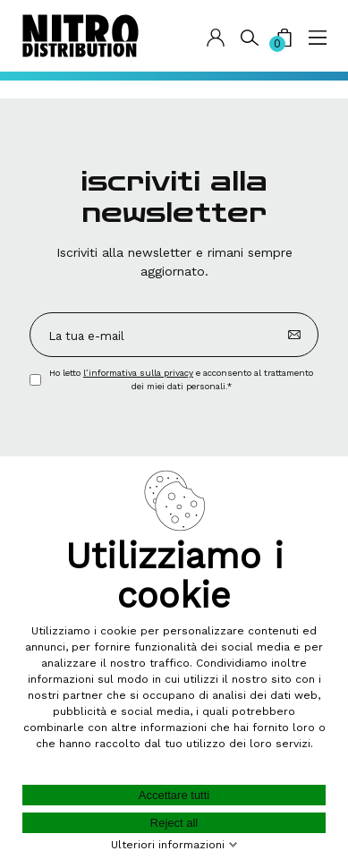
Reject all (174, 823)
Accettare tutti (174, 795)
